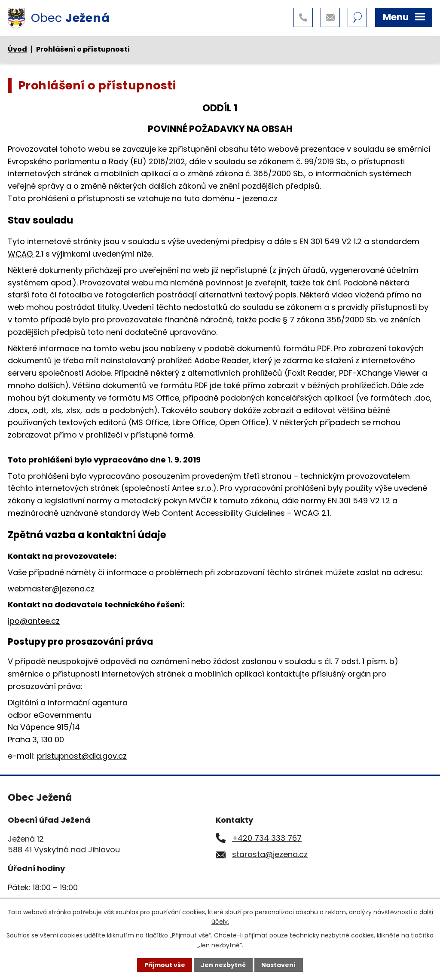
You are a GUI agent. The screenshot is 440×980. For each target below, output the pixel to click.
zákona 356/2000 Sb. (337, 320)
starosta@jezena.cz (270, 854)
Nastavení (278, 965)
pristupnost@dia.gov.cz (82, 756)
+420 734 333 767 (267, 838)
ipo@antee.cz (34, 621)
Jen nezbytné (223, 965)
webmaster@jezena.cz (51, 589)
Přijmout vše (165, 965)
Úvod (17, 49)
